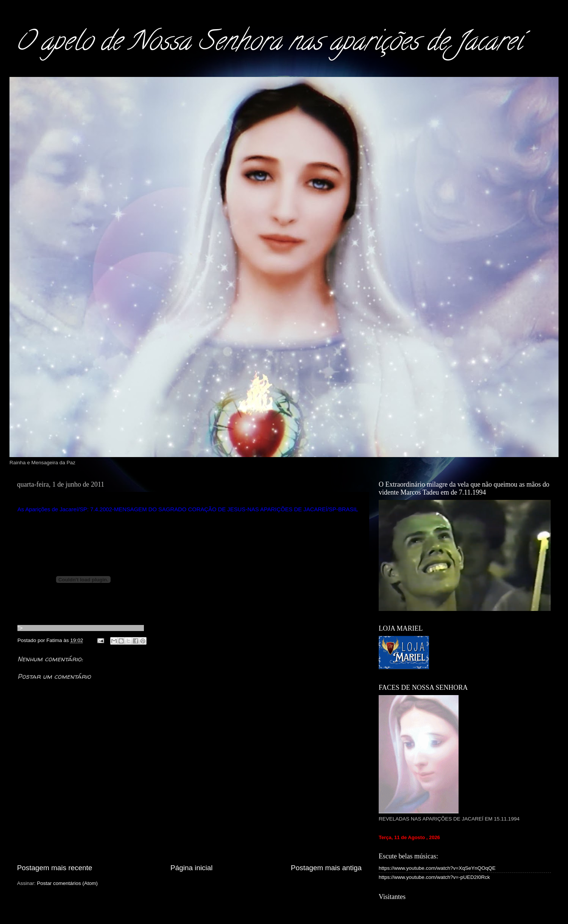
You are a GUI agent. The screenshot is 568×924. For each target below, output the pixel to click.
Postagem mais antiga (326, 868)
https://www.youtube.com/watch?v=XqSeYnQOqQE (437, 868)
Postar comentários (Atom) (68, 883)
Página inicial (191, 868)
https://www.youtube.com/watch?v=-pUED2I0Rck (434, 877)
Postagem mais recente (55, 868)
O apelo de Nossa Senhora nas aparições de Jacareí (269, 44)
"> (81, 628)
